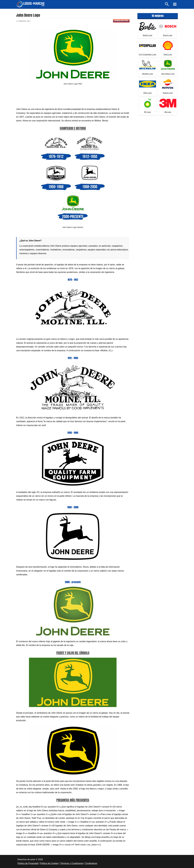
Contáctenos (91, 863)
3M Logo (168, 112)
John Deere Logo (168, 74)
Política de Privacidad (28, 863)
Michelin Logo (148, 74)
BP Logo (148, 112)
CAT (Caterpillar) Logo (148, 54)
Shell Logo (168, 54)
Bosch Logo (168, 35)
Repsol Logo (168, 93)
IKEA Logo (147, 93)
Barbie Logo (148, 35)
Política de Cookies (49, 863)
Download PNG (121, 21)
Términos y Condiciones (72, 863)
